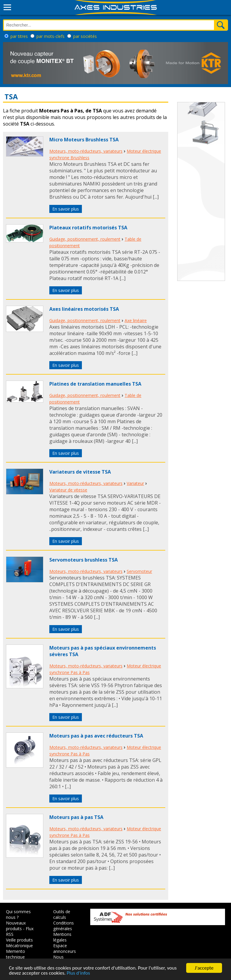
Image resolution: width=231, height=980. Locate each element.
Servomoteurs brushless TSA (84, 560)
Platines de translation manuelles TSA (95, 384)
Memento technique (16, 954)
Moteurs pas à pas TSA (76, 817)
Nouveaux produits (16, 926)
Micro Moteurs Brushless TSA (84, 140)
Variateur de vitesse (68, 490)
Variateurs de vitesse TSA (80, 472)
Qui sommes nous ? (18, 914)
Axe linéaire (136, 320)
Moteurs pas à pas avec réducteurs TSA (96, 736)
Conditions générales (64, 926)
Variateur (135, 483)
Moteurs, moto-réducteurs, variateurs (86, 151)
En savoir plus (66, 209)
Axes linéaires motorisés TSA (84, 309)
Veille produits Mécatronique (19, 943)
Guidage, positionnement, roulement (85, 239)
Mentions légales (62, 937)
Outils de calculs (62, 914)
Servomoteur (139, 571)
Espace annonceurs (65, 948)
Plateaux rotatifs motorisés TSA (88, 228)
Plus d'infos (78, 973)
